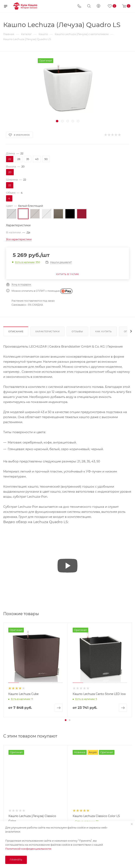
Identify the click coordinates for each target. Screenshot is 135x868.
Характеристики (47, 331)
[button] (66, 720)
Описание (16, 331)
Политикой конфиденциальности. (29, 849)
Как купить (104, 331)
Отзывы (77, 331)
